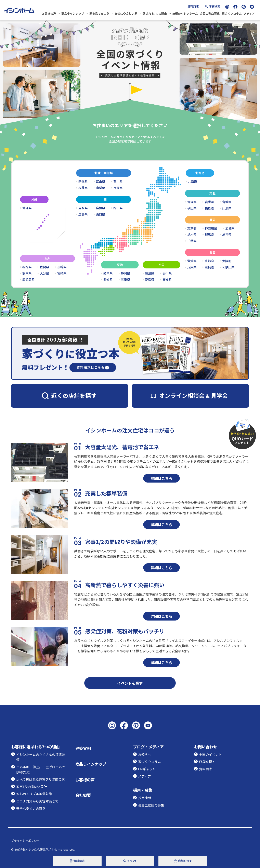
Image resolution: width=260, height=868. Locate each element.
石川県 (118, 181)
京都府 (209, 261)
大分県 (44, 273)
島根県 (100, 208)
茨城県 (230, 228)
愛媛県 (150, 280)
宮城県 (227, 202)
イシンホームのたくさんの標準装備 (41, 757)
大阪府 (227, 261)
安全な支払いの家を (31, 808)
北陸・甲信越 (104, 173)
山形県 (227, 208)
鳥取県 (83, 208)
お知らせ (145, 754)
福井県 (83, 188)
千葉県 (192, 241)
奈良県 (209, 267)
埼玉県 (227, 235)
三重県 (125, 280)
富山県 (100, 181)
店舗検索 (214, 6)
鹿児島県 (28, 280)
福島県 (209, 208)
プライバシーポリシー (25, 841)
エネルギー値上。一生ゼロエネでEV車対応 (41, 769)
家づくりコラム (232, 13)
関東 (212, 220)
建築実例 (83, 748)
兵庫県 (192, 267)
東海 (120, 265)
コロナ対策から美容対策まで (37, 801)
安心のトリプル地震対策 (34, 794)
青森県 (192, 202)
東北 (212, 193)
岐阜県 (108, 273)
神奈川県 (211, 228)
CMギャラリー (149, 769)
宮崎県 (62, 273)
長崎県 (62, 267)
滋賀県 (192, 261)
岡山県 (118, 208)
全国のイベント (210, 754)
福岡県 (27, 267)
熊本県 (27, 273)
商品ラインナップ (73, 13)
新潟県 (83, 181)
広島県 (83, 214)
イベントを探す (130, 683)
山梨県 (100, 188)
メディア (249, 13)
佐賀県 (44, 267)
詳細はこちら (161, 478)
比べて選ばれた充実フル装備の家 (41, 779)
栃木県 (192, 235)
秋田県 (192, 208)
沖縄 (34, 199)
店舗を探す (207, 762)
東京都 (192, 228)
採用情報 (145, 798)
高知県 (167, 280)
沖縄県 (27, 208)
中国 (104, 199)
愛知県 (108, 280)
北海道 (200, 173)
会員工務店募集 (210, 13)
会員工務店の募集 (151, 805)
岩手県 (209, 202)
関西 (212, 252)
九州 (48, 258)
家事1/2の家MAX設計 (32, 787)
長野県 (118, 188)
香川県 (167, 273)
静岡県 (125, 273)
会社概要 (83, 795)
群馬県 (209, 235)
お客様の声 (49, 13)
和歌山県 (228, 267)
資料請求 (193, 6)
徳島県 (150, 273)
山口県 (100, 214)
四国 (161, 265)
